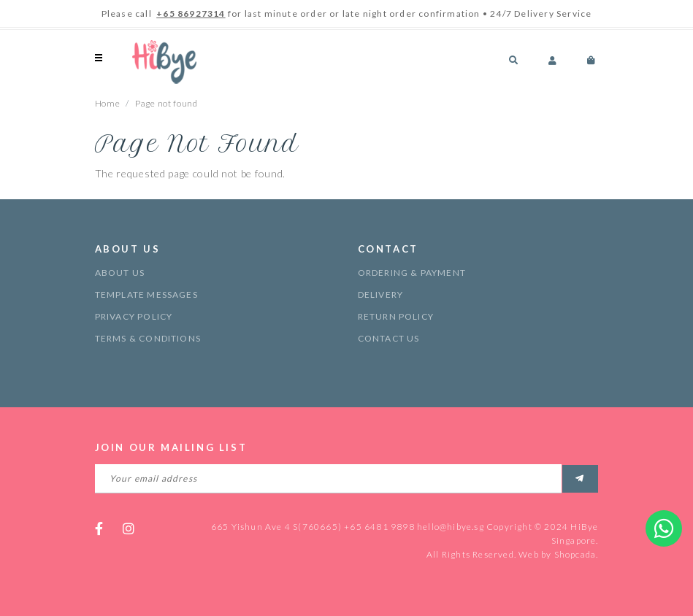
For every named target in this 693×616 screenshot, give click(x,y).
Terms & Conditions (148, 338)
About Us (120, 273)
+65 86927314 (191, 14)
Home (108, 103)
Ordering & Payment (412, 273)
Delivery (381, 294)
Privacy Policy (134, 316)
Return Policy (396, 316)
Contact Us (389, 338)
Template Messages (146, 294)
